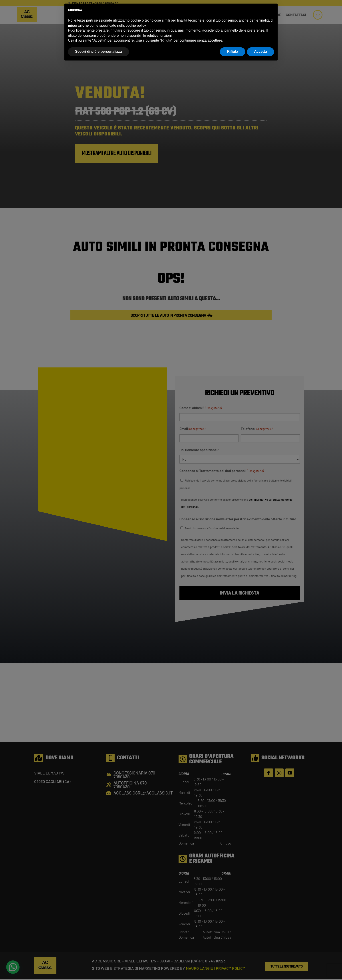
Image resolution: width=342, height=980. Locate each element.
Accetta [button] (260, 51)
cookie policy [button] (136, 25)
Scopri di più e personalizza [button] (98, 51)
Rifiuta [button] (233, 51)
